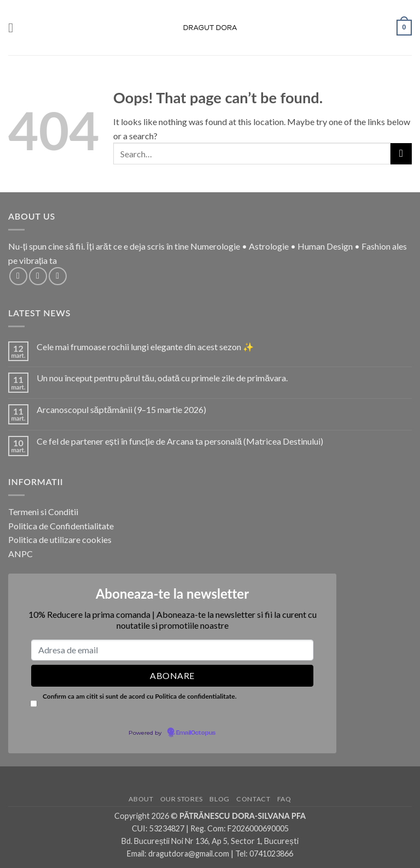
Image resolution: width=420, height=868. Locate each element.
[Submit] (401, 154)
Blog (219, 799)
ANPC (21, 554)
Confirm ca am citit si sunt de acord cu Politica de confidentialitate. (139, 696)
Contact (253, 799)
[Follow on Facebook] (18, 276)
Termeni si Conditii (43, 512)
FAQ (284, 799)
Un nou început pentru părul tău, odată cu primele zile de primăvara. (162, 378)
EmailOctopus (196, 733)
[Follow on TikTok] (58, 276)
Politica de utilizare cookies (60, 539)
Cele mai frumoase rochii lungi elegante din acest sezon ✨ (145, 347)
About (141, 799)
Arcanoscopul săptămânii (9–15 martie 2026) (121, 409)
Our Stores (182, 799)
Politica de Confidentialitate (61, 526)
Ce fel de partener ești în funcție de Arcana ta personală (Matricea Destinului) (180, 441)
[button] (15, 28)
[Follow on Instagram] (38, 276)
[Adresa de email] (172, 650)
